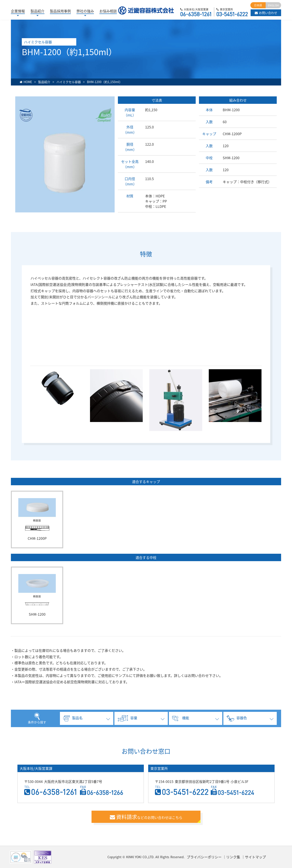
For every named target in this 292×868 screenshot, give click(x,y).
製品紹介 (44, 82)
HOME (28, 82)
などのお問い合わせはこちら (146, 817)
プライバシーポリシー (204, 857)
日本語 (258, 5)
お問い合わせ (266, 13)
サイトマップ (255, 857)
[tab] (86, 718)
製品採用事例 (60, 11)
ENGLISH (273, 5)
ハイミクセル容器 (69, 82)
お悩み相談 (108, 11)
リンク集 (233, 857)
